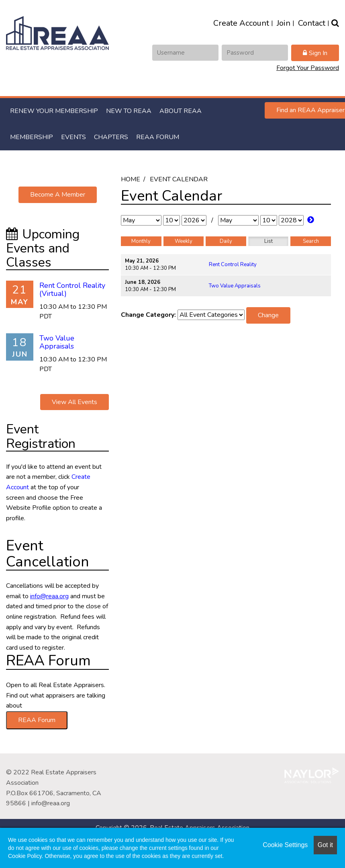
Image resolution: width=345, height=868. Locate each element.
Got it (325, 845)
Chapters (111, 137)
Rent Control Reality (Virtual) (72, 289)
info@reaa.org (51, 803)
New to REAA (129, 111)
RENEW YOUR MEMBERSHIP (54, 111)
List (268, 241)
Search (311, 241)
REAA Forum (158, 137)
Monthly (141, 241)
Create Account (241, 23)
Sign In (318, 53)
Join (284, 23)
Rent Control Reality (233, 265)
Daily (226, 241)
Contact (312, 23)
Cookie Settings (285, 845)
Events (73, 137)
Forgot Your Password (308, 68)
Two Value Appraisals (235, 286)
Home (131, 179)
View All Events (75, 402)
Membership (32, 137)
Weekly (184, 241)
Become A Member (58, 195)
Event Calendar (179, 179)
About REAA (181, 111)
